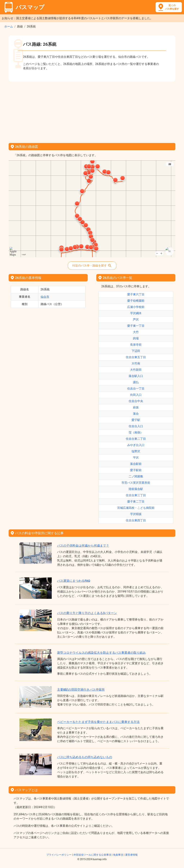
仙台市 (45, 297)
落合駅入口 (136, 376)
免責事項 (118, 855)
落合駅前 (136, 464)
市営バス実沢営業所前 (136, 483)
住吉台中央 (136, 401)
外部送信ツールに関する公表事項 (92, 855)
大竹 (136, 332)
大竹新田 (136, 370)
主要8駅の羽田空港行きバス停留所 (81, 690)
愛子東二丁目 (136, 502)
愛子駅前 (136, 470)
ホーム (9, 26)
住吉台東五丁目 (136, 357)
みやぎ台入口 (136, 445)
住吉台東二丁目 (136, 439)
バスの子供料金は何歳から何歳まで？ (83, 546)
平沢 (136, 458)
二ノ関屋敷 (136, 476)
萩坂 (136, 407)
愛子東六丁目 (136, 294)
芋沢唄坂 (136, 514)
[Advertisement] (92, 111)
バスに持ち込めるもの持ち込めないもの (85, 757)
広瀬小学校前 (136, 307)
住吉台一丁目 (136, 389)
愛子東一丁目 (136, 326)
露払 (136, 382)
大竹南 (136, 363)
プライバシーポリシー (59, 855)
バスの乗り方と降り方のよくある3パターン (87, 613)
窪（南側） (136, 432)
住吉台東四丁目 (136, 520)
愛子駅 (136, 420)
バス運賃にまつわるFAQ (74, 581)
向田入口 (136, 395)
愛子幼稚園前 (136, 301)
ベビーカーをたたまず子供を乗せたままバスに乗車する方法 (98, 722)
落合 (136, 414)
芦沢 (136, 319)
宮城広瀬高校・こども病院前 (136, 508)
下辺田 (136, 351)
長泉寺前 (136, 345)
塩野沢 (136, 451)
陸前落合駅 (136, 489)
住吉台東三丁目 (136, 495)
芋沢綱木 (136, 313)
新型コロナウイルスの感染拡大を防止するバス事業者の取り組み (101, 653)
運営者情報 (131, 855)
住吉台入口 (136, 426)
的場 (136, 338)
